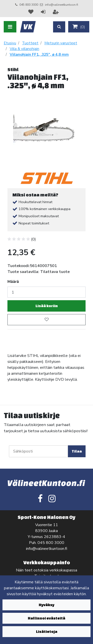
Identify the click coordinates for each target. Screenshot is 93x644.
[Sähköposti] (38, 451)
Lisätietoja (47, 631)
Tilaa (77, 451)
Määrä (13, 282)
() (79, 27)
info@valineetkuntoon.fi (62, 5)
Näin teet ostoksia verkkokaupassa (46, 570)
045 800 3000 (29, 5)
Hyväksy (46, 605)
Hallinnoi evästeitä (46, 618)
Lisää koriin (47, 306)
